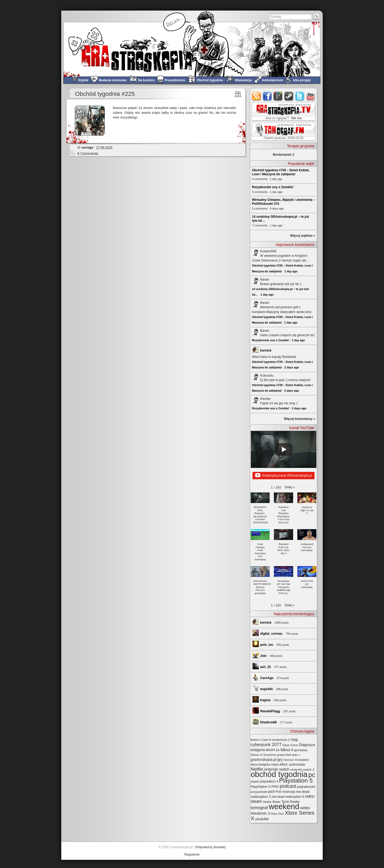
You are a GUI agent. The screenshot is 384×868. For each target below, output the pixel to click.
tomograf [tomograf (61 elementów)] (259, 808)
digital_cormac (271, 634)
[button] (290, 487)
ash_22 (266, 667)
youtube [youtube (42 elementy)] (262, 819)
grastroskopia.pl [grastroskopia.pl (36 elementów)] (263, 760)
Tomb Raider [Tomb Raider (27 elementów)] (291, 802)
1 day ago (291, 271)
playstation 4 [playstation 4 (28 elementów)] (269, 781)
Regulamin (192, 855)
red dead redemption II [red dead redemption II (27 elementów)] (288, 797)
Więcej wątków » (303, 236)
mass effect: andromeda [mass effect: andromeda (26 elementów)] (288, 765)
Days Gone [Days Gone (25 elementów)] (290, 745)
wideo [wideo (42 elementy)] (305, 808)
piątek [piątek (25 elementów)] (255, 781)
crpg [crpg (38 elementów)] (294, 739)
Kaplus (265, 700)
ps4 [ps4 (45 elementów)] (271, 791)
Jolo (263, 656)
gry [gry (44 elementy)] (280, 760)
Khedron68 (268, 722)
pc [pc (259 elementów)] (312, 775)
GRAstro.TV (283, 112)
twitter (300, 96)
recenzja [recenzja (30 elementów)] (288, 792)
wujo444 (266, 689)
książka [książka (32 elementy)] (264, 764)
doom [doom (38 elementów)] (270, 750)
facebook (267, 96)
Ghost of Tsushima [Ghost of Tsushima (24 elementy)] (263, 755)
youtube (311, 96)
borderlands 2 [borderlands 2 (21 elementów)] (281, 740)
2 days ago (292, 367)
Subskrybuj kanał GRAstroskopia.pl (283, 476)
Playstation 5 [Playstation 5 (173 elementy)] (296, 781)
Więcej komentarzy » (299, 419)
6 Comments (88, 154)
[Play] (284, 449)
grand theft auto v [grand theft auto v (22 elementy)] (289, 755)
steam (289, 96)
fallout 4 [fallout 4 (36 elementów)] (287, 750)
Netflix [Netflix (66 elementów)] (257, 769)
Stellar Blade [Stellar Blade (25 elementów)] (272, 802)
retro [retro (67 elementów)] (310, 796)
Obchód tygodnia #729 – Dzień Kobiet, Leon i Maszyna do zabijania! (281, 172)
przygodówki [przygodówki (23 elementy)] (259, 792)
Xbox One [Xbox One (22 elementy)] (277, 814)
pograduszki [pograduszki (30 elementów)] (306, 787)
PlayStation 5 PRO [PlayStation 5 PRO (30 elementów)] (265, 787)
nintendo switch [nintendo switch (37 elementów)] (277, 769)
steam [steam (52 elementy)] (256, 801)
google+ (278, 96)
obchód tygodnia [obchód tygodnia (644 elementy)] (279, 774)
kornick (266, 350)
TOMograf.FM (283, 131)
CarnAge (267, 678)
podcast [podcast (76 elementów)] (288, 786)
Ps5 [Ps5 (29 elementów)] (278, 792)
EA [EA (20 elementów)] (278, 750)
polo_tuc (267, 645)
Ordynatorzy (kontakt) (210, 847)
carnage (87, 148)
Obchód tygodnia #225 (105, 94)
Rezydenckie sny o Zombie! (273, 187)
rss (257, 96)
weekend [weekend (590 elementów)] (284, 807)
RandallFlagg (270, 711)
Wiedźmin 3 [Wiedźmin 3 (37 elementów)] (260, 813)
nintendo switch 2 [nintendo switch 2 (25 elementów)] (302, 769)
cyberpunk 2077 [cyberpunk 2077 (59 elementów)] (266, 744)
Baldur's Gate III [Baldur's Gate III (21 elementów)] (261, 740)
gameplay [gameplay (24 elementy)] (301, 750)
